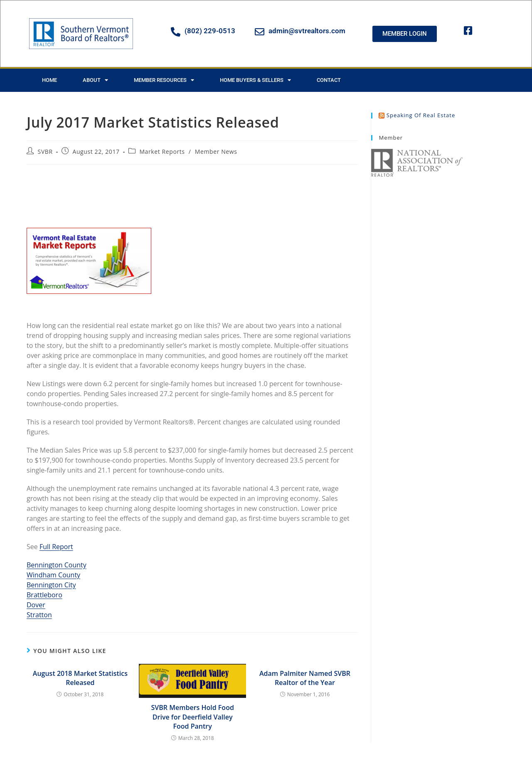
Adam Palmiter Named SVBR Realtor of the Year (305, 678)
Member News (216, 152)
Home (49, 80)
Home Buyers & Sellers (255, 80)
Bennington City (51, 585)
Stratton (39, 615)
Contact (329, 80)
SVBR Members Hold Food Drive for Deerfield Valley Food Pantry (193, 717)
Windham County (53, 575)
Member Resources (164, 80)
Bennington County (57, 565)
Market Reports (162, 152)
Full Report (56, 547)
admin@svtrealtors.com (307, 31)
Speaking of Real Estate (421, 115)
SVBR (45, 152)
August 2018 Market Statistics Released (80, 678)
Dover (36, 605)
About (95, 80)
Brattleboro (44, 595)
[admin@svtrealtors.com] (260, 32)
